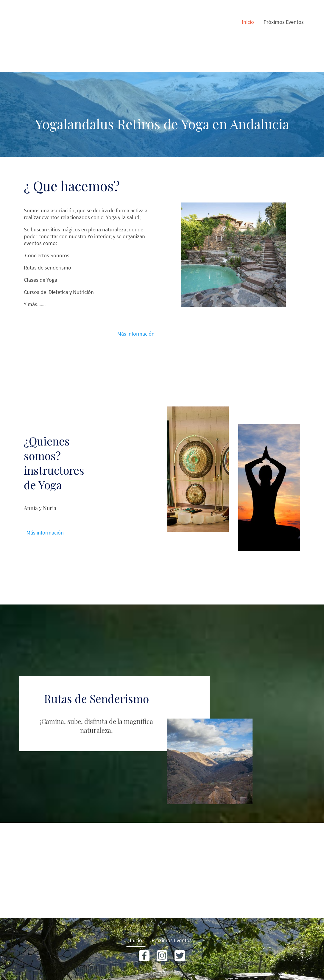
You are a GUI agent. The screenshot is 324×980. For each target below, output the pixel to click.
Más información (136, 334)
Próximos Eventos (284, 22)
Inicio (248, 22)
